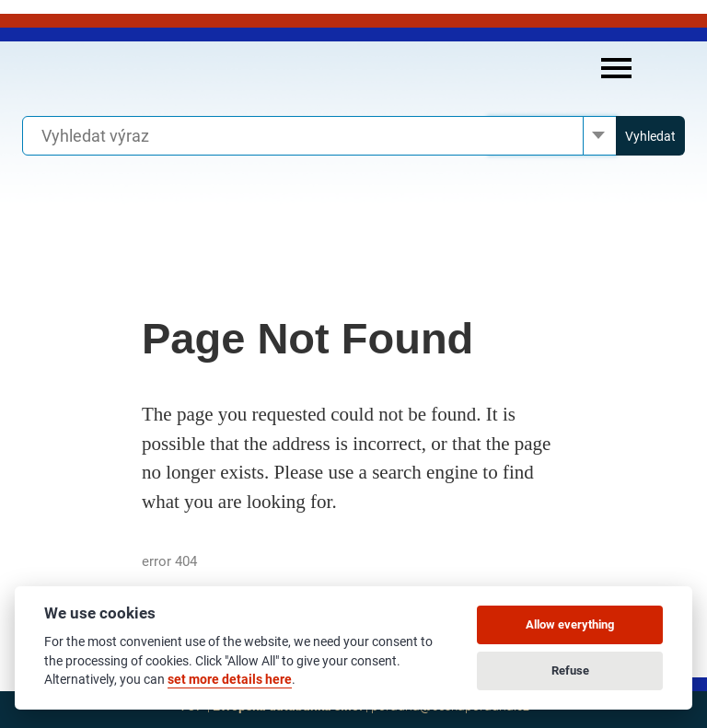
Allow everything (570, 624)
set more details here (230, 679)
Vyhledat (650, 136)
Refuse (570, 670)
